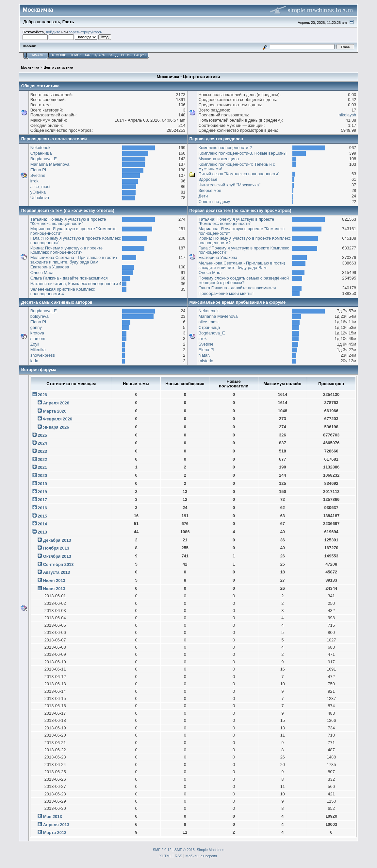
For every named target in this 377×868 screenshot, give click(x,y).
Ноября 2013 (56, 548)
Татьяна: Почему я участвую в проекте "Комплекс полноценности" (68, 221)
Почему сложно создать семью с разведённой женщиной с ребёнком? (244, 280)
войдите (53, 32)
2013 (42, 532)
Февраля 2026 (58, 419)
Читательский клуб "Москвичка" (229, 185)
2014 (42, 524)
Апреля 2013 (56, 825)
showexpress (43, 355)
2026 (42, 395)
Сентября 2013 (58, 564)
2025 (42, 435)
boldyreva (40, 316)
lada (34, 361)
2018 (42, 492)
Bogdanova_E (44, 159)
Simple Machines (210, 850)
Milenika (38, 350)
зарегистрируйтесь (86, 32)
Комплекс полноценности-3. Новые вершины (243, 153)
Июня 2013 (54, 589)
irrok (34, 181)
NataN (205, 355)
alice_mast (41, 187)
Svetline (38, 175)
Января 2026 (56, 427)
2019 (42, 484)
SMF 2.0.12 (162, 850)
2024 (42, 443)
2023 (42, 451)
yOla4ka (38, 192)
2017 (42, 500)
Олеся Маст (42, 272)
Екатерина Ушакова (50, 267)
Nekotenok (41, 148)
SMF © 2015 (185, 850)
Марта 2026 (55, 411)
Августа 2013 (57, 572)
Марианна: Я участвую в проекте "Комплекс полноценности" (74, 231)
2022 (42, 460)
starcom (38, 339)
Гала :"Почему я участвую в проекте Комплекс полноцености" (76, 240)
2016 (42, 508)
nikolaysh (347, 115)
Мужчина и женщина (219, 159)
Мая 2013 (53, 817)
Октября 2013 (57, 556)
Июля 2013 (54, 580)
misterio (206, 361)
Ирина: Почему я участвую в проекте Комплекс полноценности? (67, 250)
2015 (42, 516)
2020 (42, 476)
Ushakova (40, 198)
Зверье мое (210, 190)
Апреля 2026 (56, 403)
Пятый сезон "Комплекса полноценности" (239, 174)
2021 (42, 467)
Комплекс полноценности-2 (225, 148)
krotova (37, 333)
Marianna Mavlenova (50, 164)
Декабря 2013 (57, 540)
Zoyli (35, 344)
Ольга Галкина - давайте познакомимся (69, 278)
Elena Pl (38, 170)
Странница (41, 153)
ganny (36, 327)
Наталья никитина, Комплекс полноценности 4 (76, 284)
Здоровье (208, 179)
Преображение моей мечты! (226, 293)
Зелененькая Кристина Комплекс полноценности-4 (63, 291)
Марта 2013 (55, 833)
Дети (203, 196)
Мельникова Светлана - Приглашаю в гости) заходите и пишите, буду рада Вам (74, 260)
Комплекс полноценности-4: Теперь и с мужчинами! (237, 167)
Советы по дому (214, 202)
